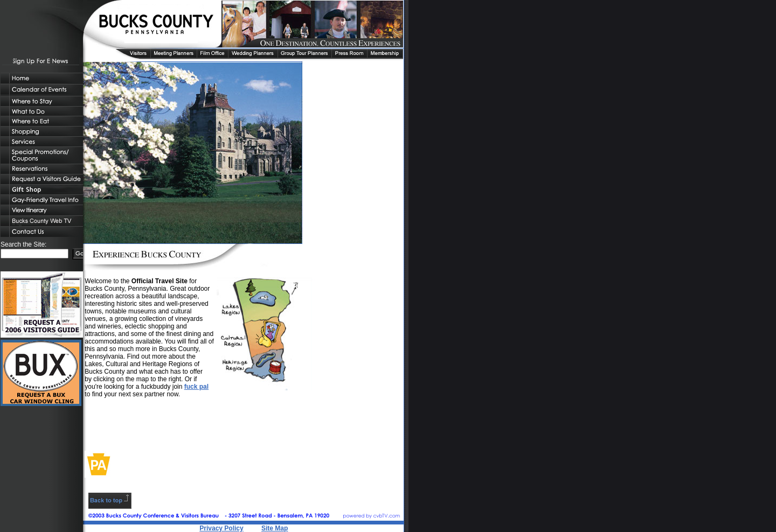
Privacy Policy (221, 528)
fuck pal (196, 387)
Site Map (275, 528)
